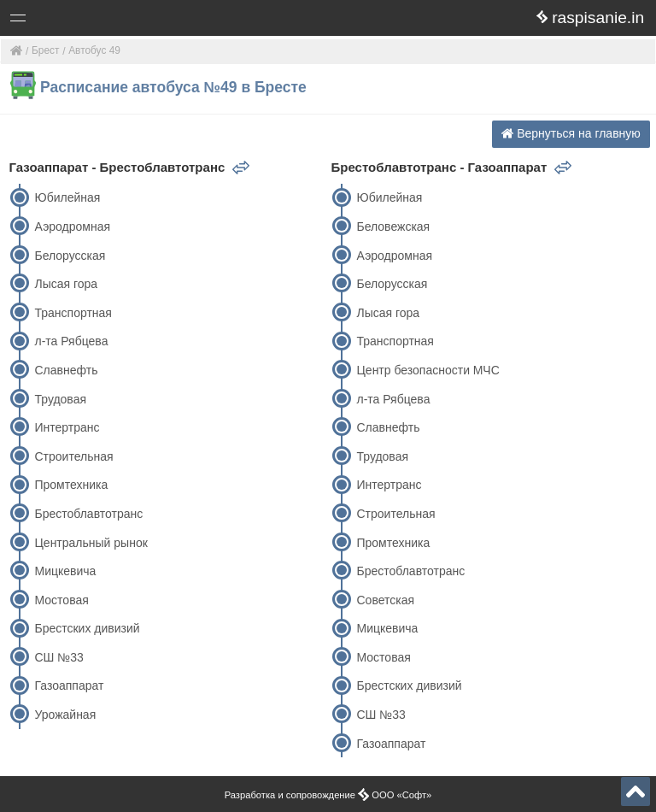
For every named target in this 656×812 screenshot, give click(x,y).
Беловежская (393, 227)
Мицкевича (65, 571)
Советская (385, 600)
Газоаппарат (69, 685)
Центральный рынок (91, 543)
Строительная (73, 456)
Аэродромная (72, 227)
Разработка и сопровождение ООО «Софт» (328, 795)
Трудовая (60, 399)
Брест (45, 50)
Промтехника (71, 485)
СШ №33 (59, 657)
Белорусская (70, 256)
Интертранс (67, 427)
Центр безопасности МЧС (428, 370)
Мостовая (61, 600)
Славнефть (66, 370)
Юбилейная (67, 197)
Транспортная (73, 313)
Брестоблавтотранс (88, 514)
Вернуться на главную (571, 133)
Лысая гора (66, 284)
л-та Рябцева (71, 341)
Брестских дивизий (87, 628)
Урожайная (65, 715)
